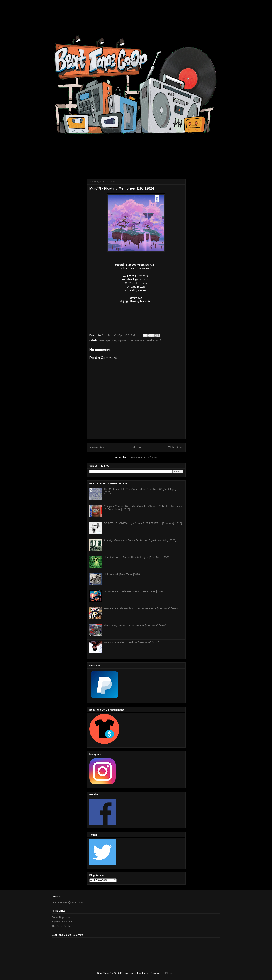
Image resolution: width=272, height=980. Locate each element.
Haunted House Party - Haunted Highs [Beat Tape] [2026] (137, 557)
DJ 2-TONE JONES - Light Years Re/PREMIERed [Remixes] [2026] (143, 523)
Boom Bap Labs (61, 917)
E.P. (114, 340)
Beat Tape (104, 340)
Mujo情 (157, 340)
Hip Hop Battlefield (62, 921)
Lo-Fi (149, 340)
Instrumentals (137, 340)
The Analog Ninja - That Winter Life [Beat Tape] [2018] (135, 625)
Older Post (175, 447)
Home (137, 447)
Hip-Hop (122, 340)
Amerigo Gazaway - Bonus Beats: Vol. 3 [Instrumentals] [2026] (140, 540)
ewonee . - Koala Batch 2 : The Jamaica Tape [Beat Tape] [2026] (141, 608)
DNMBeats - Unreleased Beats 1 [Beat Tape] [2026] (134, 591)
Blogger (170, 973)
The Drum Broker (62, 926)
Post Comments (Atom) (144, 457)
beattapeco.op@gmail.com (67, 902)
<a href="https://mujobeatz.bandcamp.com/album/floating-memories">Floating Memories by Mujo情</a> (136, 317)
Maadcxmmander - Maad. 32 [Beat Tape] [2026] (131, 642)
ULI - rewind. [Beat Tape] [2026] (122, 574)
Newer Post (98, 447)
